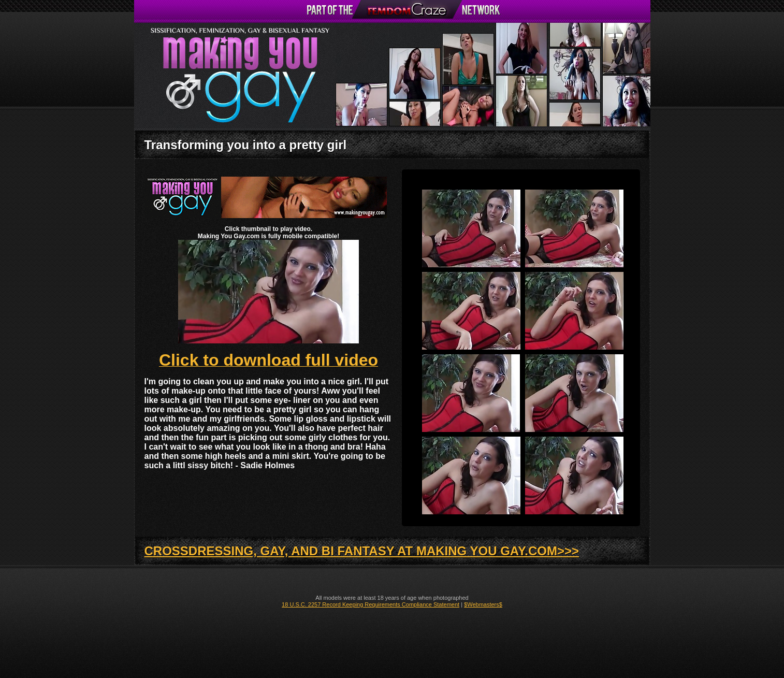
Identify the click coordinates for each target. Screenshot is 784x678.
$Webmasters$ (483, 604)
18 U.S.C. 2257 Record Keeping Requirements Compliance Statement (371, 604)
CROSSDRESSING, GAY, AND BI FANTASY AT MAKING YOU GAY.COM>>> (362, 551)
